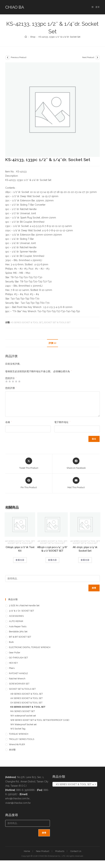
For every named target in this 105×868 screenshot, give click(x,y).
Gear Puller (15, 653)
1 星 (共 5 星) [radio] (6, 381)
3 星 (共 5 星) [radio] (13, 381)
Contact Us (76, 851)
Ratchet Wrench (17, 679)
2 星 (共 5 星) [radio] (10, 381)
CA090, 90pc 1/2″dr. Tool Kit (20, 549)
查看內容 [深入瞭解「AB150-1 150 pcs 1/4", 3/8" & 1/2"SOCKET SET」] (52, 560)
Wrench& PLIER (17, 744)
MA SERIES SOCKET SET (23, 711)
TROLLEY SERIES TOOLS (22, 739)
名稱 (8, 422)
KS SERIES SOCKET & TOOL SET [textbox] (74, 784)
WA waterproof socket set (23, 716)
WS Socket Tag (18, 729)
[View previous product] (8, 58)
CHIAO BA (15, 7)
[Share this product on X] (29, 464)
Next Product (88, 57)
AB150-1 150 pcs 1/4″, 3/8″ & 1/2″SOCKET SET (52, 549)
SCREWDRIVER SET (19, 684)
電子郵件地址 (62, 422)
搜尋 (94, 588)
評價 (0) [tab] (52, 343)
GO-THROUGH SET (18, 658)
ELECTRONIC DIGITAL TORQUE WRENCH (30, 647)
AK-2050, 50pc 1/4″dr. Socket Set (85, 549)
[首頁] (26, 37)
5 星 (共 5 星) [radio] (19, 381)
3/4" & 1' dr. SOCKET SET (21, 611)
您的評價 (11, 388)
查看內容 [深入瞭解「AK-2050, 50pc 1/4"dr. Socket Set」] (85, 560)
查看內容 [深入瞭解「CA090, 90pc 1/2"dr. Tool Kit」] (20, 560)
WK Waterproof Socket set (23, 724)
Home (27, 851)
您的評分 (11, 378)
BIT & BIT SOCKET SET (20, 637)
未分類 (12, 750)
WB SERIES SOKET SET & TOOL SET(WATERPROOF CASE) (40, 720)
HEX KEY (13, 663)
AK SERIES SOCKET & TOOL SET (85, 541)
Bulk (11, 642)
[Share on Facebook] (76, 464)
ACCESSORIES (16, 616)
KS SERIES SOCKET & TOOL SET (27, 322)
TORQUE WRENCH (19, 734)
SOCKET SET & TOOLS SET (57, 322)
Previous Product (19, 57)
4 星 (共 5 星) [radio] (16, 381)
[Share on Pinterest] (29, 483)
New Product (43, 851)
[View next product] (97, 58)
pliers (12, 668)
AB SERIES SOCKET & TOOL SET (20, 541)
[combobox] (75, 784)
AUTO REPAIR (16, 621)
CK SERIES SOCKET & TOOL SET (26, 703)
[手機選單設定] (96, 7)
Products (60, 851)
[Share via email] (76, 483)
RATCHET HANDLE (18, 673)
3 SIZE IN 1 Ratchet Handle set (24, 605)
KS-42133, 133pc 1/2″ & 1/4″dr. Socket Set (59, 37)
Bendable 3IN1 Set (18, 632)
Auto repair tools (18, 626)
